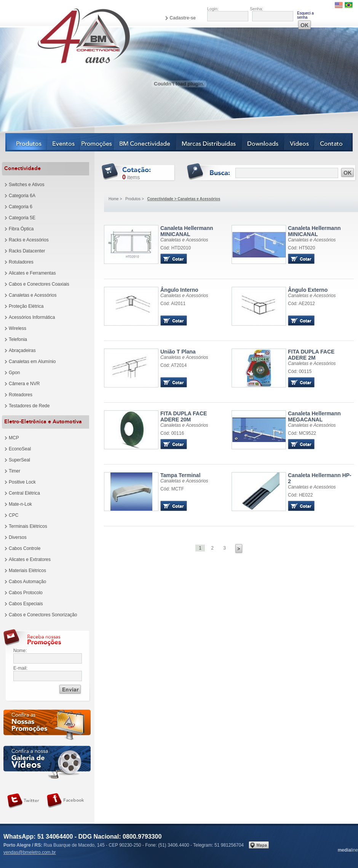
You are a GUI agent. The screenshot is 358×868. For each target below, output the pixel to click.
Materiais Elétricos (27, 571)
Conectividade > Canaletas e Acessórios (184, 199)
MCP (14, 438)
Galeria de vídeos (47, 762)
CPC (14, 515)
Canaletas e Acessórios (33, 295)
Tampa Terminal (180, 475)
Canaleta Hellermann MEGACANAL (314, 416)
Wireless (18, 328)
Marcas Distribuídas (209, 142)
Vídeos (300, 142)
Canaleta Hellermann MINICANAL (187, 231)
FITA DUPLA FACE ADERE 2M (311, 355)
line (348, 850)
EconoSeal (20, 449)
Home (114, 199)
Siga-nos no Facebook (66, 801)
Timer (14, 471)
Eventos (64, 142)
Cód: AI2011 (173, 304)
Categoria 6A (22, 196)
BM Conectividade (145, 142)
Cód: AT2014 (173, 365)
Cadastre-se (183, 18)
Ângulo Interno (179, 290)
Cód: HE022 (300, 495)
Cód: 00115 (300, 371)
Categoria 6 (21, 207)
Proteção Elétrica (26, 306)
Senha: (257, 9)
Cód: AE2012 (301, 304)
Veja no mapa (259, 845)
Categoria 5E (22, 218)
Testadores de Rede (29, 406)
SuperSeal (19, 460)
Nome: (20, 651)
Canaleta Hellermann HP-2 (320, 478)
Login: (213, 9)
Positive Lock (22, 482)
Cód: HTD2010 (176, 248)
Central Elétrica (24, 493)
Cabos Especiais (26, 604)
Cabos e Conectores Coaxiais (39, 284)
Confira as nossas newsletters (47, 726)
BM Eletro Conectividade (66, 35)
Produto (131, 244)
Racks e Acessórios (29, 240)
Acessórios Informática (32, 317)
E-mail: (20, 668)
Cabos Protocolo (26, 593)
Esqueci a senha (305, 15)
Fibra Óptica (21, 229)
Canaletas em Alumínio (32, 362)
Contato (334, 142)
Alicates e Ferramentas (32, 273)
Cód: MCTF (172, 489)
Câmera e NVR (24, 384)
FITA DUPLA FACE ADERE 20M (184, 416)
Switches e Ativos (26, 185)
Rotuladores (21, 262)
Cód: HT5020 (301, 248)
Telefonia (18, 339)
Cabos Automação (27, 582)
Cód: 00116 (172, 433)
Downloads (263, 142)
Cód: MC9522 (302, 433)
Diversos (18, 537)
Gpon (14, 373)
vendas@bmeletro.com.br (30, 852)
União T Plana (178, 352)
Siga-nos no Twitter (23, 801)
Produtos (26, 142)
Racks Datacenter (27, 251)
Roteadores (21, 395)
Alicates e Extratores (30, 559)
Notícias (97, 142)
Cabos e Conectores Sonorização (43, 615)
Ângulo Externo (308, 290)
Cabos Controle (25, 548)
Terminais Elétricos (28, 526)
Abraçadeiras (22, 350)
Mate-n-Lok (20, 504)
